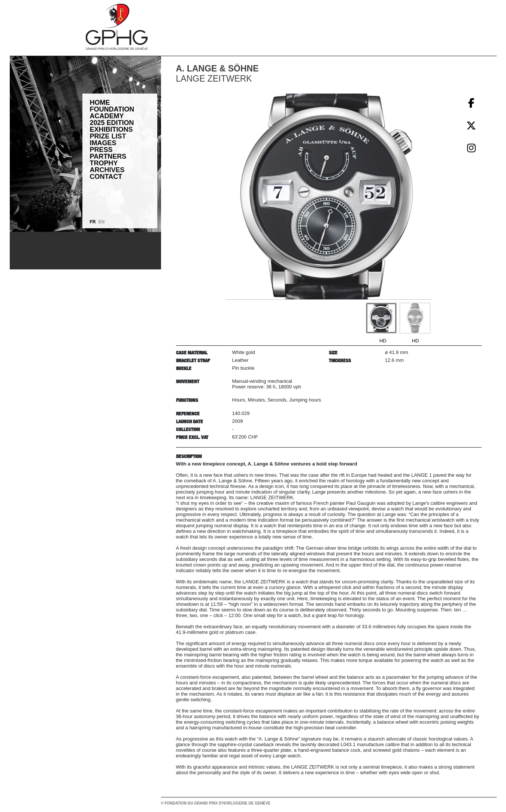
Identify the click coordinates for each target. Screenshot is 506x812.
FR (93, 222)
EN (102, 222)
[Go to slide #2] (415, 318)
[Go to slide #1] (381, 318)
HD (383, 341)
